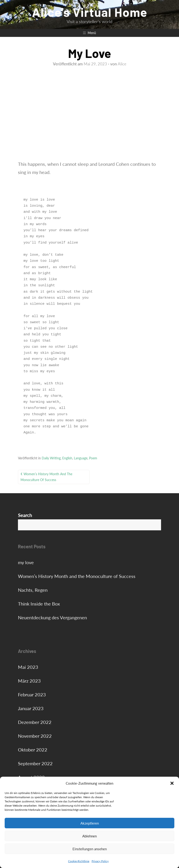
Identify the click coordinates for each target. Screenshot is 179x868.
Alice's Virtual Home (90, 12)
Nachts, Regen (33, 590)
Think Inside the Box (39, 604)
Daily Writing (51, 458)
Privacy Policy (100, 861)
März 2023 (29, 681)
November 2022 (35, 736)
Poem (93, 458)
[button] (172, 783)
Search (25, 515)
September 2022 (35, 763)
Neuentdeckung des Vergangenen (52, 617)
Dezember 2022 (35, 722)
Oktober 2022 (33, 750)
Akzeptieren (90, 823)
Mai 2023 (28, 667)
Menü (92, 33)
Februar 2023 (32, 694)
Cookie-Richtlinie (79, 861)
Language (81, 458)
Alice (122, 64)
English (67, 458)
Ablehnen (89, 836)
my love (26, 562)
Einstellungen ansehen (90, 849)
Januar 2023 (31, 708)
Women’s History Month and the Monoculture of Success (46, 477)
